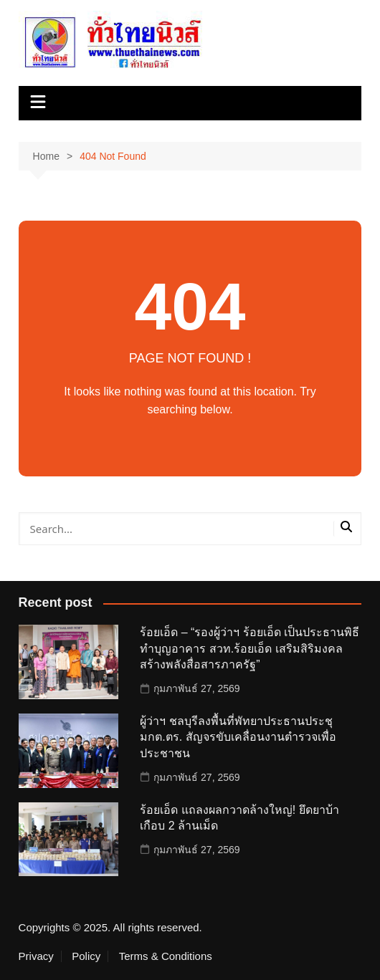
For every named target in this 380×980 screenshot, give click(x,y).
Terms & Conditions (166, 956)
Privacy (36, 956)
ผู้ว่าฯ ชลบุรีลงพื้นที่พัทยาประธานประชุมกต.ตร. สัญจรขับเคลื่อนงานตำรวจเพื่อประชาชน (238, 737)
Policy (86, 956)
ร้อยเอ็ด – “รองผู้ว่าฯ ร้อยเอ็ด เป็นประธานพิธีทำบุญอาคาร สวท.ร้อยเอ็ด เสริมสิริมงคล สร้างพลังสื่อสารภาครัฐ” (250, 648)
